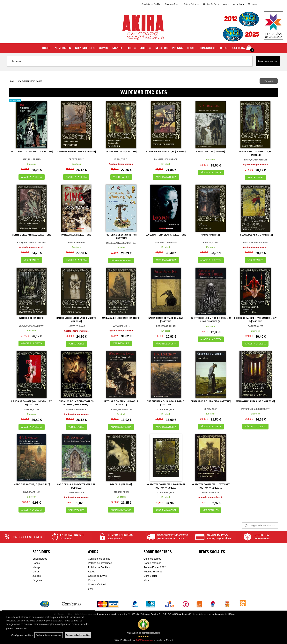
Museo (147, 580)
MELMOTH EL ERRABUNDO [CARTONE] (255, 401)
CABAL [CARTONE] (211, 235)
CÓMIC (103, 48)
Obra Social (150, 576)
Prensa (92, 580)
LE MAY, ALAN (211, 409)
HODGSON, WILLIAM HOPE (255, 243)
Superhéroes (40, 559)
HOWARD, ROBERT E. (76, 410)
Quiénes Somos (173, 4)
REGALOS (162, 48)
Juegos (37, 576)
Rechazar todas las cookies (49, 635)
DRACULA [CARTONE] (121, 484)
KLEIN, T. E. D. (121, 159)
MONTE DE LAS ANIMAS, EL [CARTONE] (32, 235)
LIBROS (131, 48)
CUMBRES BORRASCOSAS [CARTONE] (76, 152)
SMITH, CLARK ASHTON (255, 160)
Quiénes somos (152, 559)
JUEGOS (146, 48)
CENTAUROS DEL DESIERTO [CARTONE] (211, 401)
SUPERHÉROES (85, 48)
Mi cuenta (253, 4)
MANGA (117, 48)
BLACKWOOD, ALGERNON (32, 326)
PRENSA (177, 48)
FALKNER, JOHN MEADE (166, 159)
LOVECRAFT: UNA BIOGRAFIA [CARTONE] (166, 235)
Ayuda (226, 4)
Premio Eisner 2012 (155, 567)
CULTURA (239, 48)
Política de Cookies (99, 567)
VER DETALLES (121, 177)
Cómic (36, 563)
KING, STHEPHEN (76, 243)
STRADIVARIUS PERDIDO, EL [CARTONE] (166, 152)
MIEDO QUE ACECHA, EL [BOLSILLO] (32, 484)
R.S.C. (224, 48)
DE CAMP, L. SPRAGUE (166, 243)
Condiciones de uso (99, 559)
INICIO (46, 48)
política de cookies (16, 629)
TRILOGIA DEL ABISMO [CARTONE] (255, 235)
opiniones (145, 640)
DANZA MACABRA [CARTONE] (76, 235)
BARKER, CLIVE (211, 243)
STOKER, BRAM (121, 492)
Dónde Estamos (192, 4)
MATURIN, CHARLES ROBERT (255, 409)
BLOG (191, 48)
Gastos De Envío (211, 4)
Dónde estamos (152, 563)
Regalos (37, 580)
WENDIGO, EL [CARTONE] (32, 318)
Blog (91, 589)
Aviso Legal (239, 4)
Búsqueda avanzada (268, 61)
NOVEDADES (63, 48)
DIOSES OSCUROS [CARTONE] (121, 152)
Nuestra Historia (153, 572)
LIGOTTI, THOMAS (76, 326)
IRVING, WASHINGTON (121, 410)
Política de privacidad (100, 563)
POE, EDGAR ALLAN (166, 326)
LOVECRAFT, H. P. (121, 326)
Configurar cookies (22, 635)
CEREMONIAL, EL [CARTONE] (211, 152)
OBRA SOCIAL (207, 48)
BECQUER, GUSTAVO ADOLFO (32, 243)
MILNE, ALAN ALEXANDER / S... (121, 243)
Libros (36, 572)
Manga (36, 567)
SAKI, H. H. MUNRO (32, 159)
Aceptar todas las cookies (78, 635)
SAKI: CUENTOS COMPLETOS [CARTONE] (32, 152)
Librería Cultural (97, 584)
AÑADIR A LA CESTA (32, 177)
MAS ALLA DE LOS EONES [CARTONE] (121, 318)
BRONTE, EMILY (76, 159)
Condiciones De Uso (151, 4)
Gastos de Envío (97, 576)
